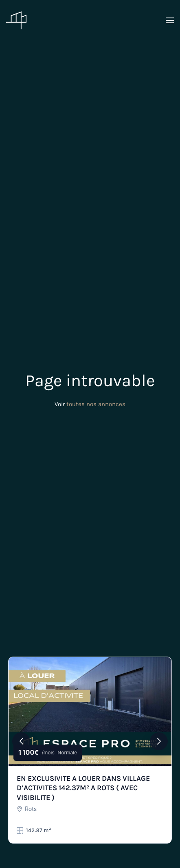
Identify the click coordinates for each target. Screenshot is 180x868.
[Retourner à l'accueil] (16, 20)
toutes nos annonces (96, 404)
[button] (170, 20)
